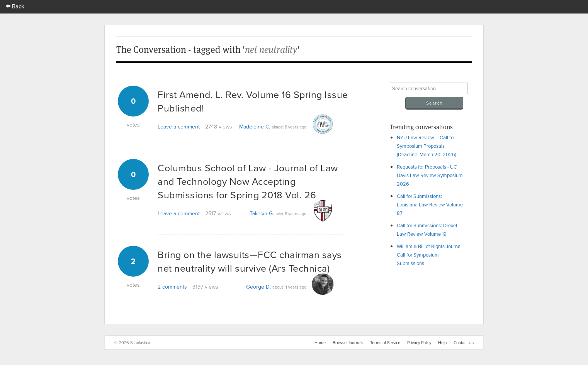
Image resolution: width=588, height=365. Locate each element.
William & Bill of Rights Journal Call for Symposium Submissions (429, 255)
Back (15, 6)
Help (442, 343)
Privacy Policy (419, 343)
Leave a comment (179, 127)
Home (320, 343)
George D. (258, 287)
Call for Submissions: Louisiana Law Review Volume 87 (430, 204)
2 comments (172, 287)
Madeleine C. (255, 127)
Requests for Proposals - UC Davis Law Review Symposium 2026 (430, 175)
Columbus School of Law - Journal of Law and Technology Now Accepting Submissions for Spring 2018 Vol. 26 (248, 181)
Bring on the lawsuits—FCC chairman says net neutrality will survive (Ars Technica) (250, 261)
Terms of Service (385, 343)
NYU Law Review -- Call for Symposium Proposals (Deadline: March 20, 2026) (427, 146)
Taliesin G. (262, 213)
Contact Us (464, 343)
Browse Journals (348, 343)
